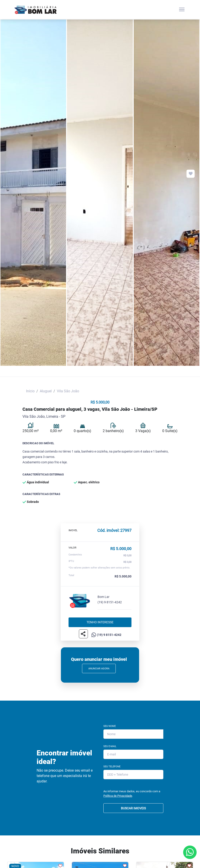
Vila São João (68, 391)
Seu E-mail (110, 746)
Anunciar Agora (99, 669)
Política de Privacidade (118, 796)
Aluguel (46, 391)
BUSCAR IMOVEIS (133, 808)
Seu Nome (110, 726)
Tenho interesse (100, 622)
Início (30, 391)
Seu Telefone (112, 767)
